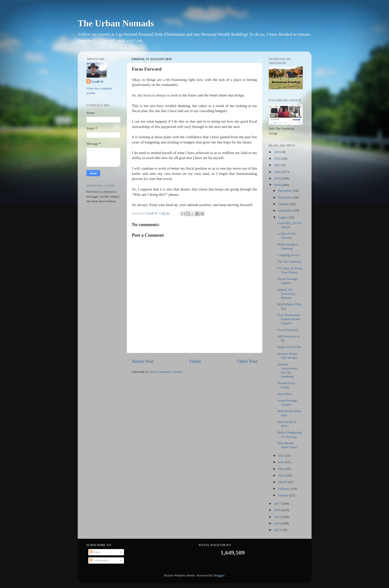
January (284, 495)
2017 (278, 503)
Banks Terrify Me (289, 347)
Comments (99, 560)
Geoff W (98, 82)
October (284, 204)
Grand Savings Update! (287, 402)
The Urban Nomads (116, 23)
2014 (278, 523)
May (282, 469)
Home (195, 361)
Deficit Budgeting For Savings (289, 434)
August (283, 217)
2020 (278, 172)
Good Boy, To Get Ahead (289, 225)
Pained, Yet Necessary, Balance (286, 294)
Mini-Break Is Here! (287, 424)
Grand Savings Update (287, 281)
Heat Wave (285, 394)
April (282, 475)
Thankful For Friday (286, 385)
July (281, 455)
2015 (278, 517)
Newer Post (143, 361)
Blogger (219, 575)
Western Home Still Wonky (287, 356)
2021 (278, 165)
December (286, 191)
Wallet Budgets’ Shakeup (288, 246)
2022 (278, 158)
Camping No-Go (288, 255)
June (282, 462)
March (283, 482)
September (286, 210)
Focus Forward (287, 330)
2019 (278, 178)
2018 (278, 185)
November (286, 197)
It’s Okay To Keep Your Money (290, 270)
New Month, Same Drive (287, 445)
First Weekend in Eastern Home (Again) (289, 319)
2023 (278, 152)
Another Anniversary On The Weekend (287, 370)
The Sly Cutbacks (289, 261)
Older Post (247, 361)
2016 (278, 510)
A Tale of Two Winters (287, 236)
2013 (278, 530)
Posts (95, 552)
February (285, 489)
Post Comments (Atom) (166, 372)
